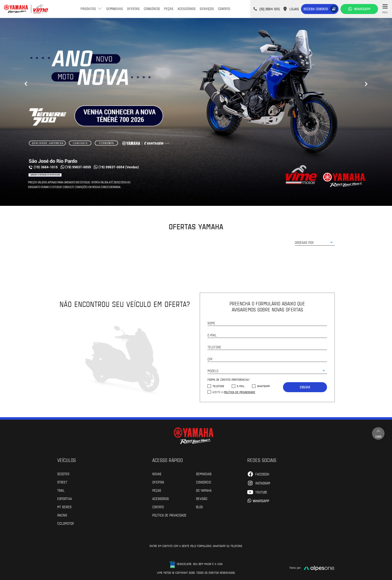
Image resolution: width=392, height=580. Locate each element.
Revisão (202, 498)
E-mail (241, 386)
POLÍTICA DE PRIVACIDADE (169, 515)
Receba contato (316, 9)
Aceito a (234, 392)
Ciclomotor (65, 523)
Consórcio (152, 9)
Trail (61, 490)
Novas (157, 474)
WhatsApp (263, 386)
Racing (62, 515)
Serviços (207, 9)
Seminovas (115, 9)
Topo (378, 433)
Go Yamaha (204, 490)
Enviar (305, 387)
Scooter (63, 474)
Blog (199, 507)
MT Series (64, 507)
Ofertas (133, 9)
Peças (169, 9)
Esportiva (64, 498)
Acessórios (187, 9)
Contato (224, 9)
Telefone (218, 386)
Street (62, 482)
